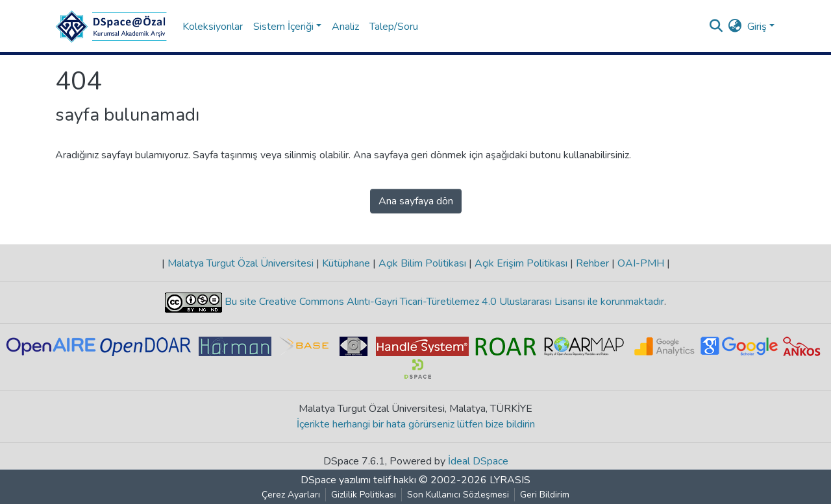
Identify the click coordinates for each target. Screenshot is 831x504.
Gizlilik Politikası (364, 495)
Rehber (592, 263)
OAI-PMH (641, 263)
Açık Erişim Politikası (521, 263)
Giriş (757, 27)
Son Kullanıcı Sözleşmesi (458, 495)
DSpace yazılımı (336, 480)
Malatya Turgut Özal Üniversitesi (241, 263)
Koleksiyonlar (213, 27)
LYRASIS (510, 480)
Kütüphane (346, 263)
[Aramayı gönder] (716, 27)
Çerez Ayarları (291, 495)
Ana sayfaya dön (416, 201)
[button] (735, 27)
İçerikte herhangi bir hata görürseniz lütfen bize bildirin (416, 424)
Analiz (345, 27)
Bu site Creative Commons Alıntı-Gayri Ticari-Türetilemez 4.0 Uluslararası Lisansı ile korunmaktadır (443, 302)
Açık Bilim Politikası (422, 263)
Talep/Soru (394, 27)
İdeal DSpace (478, 461)
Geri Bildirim (545, 495)
